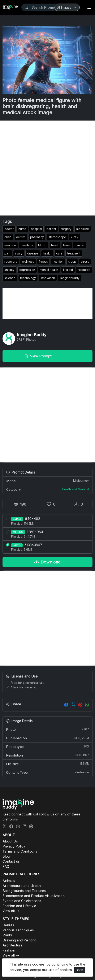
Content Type (47, 772)
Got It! (80, 970)
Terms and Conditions (20, 851)
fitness (43, 262)
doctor (9, 229)
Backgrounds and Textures (24, 891)
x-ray (75, 237)
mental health (49, 270)
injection (10, 245)
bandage (27, 245)
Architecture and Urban (22, 886)
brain (67, 245)
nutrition (58, 262)
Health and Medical (75, 489)
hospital (36, 229)
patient (51, 229)
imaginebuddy (70, 278)
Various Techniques (18, 930)
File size (47, 764)
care (59, 253)
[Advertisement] (47, 168)
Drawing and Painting (19, 940)
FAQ (6, 866)
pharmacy (37, 237)
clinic (8, 237)
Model (47, 481)
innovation (48, 278)
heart (55, 245)
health (47, 253)
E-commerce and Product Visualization (34, 896)
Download (47, 562)
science (10, 278)
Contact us (11, 861)
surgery (66, 229)
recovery (11, 262)
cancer (80, 245)
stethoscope (57, 237)
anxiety (9, 270)
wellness (28, 262)
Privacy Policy (14, 846)
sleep (72, 262)
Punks (8, 935)
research (84, 270)
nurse (22, 229)
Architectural (13, 945)
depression (27, 270)
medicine (83, 229)
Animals (9, 881)
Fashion (9, 950)
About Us (10, 841)
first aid (68, 270)
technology (28, 278)
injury (19, 253)
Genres (8, 925)
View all (9, 911)
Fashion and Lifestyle (19, 906)
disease (33, 253)
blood (42, 245)
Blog (6, 856)
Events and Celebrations (22, 901)
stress (85, 262)
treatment (74, 253)
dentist (21, 237)
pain (7, 253)
